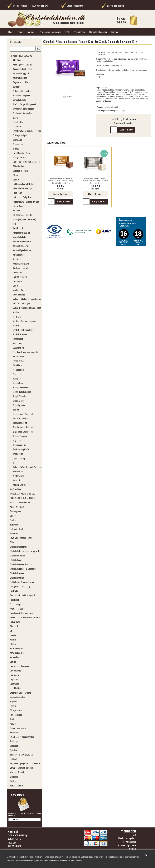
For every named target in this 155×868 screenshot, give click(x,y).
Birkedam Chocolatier (22, 91)
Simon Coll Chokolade (22, 392)
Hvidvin (13, 639)
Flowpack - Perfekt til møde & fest (25, 595)
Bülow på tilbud (16, 529)
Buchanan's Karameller (22, 113)
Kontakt (115, 32)
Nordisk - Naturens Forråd (24, 330)
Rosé (12, 719)
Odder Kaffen (18, 348)
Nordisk (16, 325)
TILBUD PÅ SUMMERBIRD (20, 502)
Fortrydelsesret (129, 842)
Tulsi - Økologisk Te (21, 449)
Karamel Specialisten (22, 250)
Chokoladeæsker (17, 578)
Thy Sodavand (19, 440)
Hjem (11, 32)
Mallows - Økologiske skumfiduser (27, 299)
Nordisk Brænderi (20, 334)
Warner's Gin (18, 471)
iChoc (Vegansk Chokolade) (24, 219)
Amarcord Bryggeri (21, 73)
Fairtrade (14, 591)
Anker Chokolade (20, 78)
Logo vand (14, 679)
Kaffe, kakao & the (18, 653)
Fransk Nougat (16, 604)
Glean (15, 175)
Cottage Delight (20, 135)
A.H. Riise (17, 60)
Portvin (13, 706)
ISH (14, 224)
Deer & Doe (18, 140)
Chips (12, 542)
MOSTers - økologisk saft (24, 303)
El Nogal (16, 148)
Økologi (13, 781)
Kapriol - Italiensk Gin (22, 241)
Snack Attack (19, 401)
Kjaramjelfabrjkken (21, 263)
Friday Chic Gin (19, 157)
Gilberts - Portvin (20, 171)
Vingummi (14, 777)
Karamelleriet (19, 255)
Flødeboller (14, 600)
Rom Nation (18, 383)
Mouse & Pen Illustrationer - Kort (27, 308)
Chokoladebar (16, 560)
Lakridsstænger (17, 670)
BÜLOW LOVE (15, 524)
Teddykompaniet (20, 423)
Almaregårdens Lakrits (22, 64)
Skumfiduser (15, 732)
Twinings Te (18, 454)
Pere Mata (17, 365)
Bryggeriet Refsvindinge (23, 109)
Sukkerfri (14, 759)
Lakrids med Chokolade (20, 666)
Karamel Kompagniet (22, 246)
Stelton (16, 409)
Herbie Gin (17, 193)
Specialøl (14, 746)
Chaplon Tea (18, 122)
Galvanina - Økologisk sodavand (26, 162)
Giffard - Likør (19, 166)
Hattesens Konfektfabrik (24, 184)
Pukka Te (17, 378)
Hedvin (13, 635)
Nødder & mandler (17, 697)
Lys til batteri (16, 688)
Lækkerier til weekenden (20, 693)
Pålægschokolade (17, 710)
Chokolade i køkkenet (19, 547)
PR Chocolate (19, 370)
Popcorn (13, 701)
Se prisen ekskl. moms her (123, 123)
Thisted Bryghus (20, 436)
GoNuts (16, 179)
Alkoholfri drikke (17, 507)
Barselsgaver (15, 511)
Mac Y (15, 286)
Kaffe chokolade (17, 648)
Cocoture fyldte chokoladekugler (27, 131)
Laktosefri (14, 675)
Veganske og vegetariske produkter (25, 763)
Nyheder (31, 32)
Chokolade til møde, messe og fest (24, 551)
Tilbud (20, 32)
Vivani (15, 463)
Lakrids (13, 662)
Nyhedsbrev (79, 32)
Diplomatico (18, 144)
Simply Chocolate (20, 396)
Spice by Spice (19, 405)
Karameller (14, 657)
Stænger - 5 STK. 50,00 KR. (21, 754)
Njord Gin (17, 317)
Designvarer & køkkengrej (21, 586)
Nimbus (16, 312)
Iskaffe (13, 644)
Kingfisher (17, 259)
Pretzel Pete (18, 374)
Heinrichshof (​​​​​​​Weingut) (23, 188)
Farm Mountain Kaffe (22, 153)
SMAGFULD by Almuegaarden (22, 737)
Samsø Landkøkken (21, 387)
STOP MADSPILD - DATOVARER (22, 498)
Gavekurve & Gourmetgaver (22, 613)
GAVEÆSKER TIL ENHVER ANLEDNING (25, 617)
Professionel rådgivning (50, 32)
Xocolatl (16, 480)
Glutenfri (14, 626)
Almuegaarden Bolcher (22, 69)
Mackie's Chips (19, 290)
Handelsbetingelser (98, 32)
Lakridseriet (18, 281)
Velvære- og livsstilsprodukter (23, 768)
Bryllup (13, 520)
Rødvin (13, 724)
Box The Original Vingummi (24, 104)
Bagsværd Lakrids (20, 82)
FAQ (67, 32)
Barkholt (16, 87)
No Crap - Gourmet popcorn (24, 321)
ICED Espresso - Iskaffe (22, 215)
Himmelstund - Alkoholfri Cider (26, 202)
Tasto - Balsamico (20, 418)
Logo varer (14, 684)
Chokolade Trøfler (17, 555)
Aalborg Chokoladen (21, 485)
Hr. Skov (16, 210)
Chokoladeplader (17, 573)
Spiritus (13, 750)
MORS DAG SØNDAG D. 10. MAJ (23, 493)
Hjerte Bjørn (18, 206)
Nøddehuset (18, 339)
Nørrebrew (17, 343)
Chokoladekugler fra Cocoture (23, 569)
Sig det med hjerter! (18, 728)
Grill (12, 631)
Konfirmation (15, 489)
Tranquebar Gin (19, 445)
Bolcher (13, 516)
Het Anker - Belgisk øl (22, 197)
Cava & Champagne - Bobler (22, 538)
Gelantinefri (15, 622)
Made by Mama (19, 294)
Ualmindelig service (127, 846)
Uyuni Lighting (19, 458)
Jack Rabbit (18, 228)
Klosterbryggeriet (20, 268)
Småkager (14, 741)
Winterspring (18, 476)
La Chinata (17, 272)
